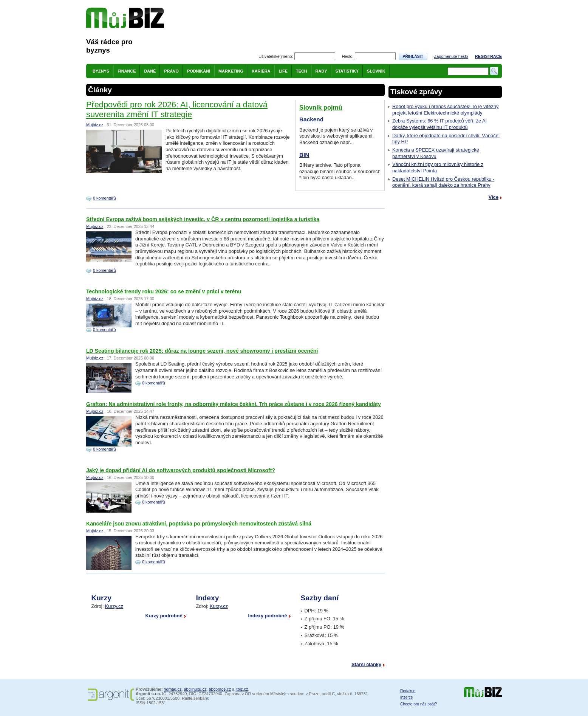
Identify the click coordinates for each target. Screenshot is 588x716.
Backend (311, 119)
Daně (150, 71)
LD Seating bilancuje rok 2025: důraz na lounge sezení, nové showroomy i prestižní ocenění (202, 351)
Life (283, 71)
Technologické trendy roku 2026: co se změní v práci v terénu (164, 291)
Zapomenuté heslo (451, 56)
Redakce (408, 691)
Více (494, 197)
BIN (304, 155)
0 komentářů (104, 198)
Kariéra (261, 71)
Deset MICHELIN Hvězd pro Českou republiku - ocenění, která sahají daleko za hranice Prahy (443, 182)
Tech (302, 71)
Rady (321, 71)
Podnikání (199, 71)
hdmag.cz (173, 689)
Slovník (376, 71)
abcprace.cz (220, 689)
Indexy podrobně (267, 616)
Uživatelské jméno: (276, 56)
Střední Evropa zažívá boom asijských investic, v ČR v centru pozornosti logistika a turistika (203, 219)
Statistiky (347, 71)
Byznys (101, 71)
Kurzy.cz (114, 606)
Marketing (231, 71)
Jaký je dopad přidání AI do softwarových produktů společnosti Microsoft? (181, 470)
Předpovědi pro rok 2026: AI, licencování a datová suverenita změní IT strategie (177, 109)
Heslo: (348, 56)
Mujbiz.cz (95, 125)
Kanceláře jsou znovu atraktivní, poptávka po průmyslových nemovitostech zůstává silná (199, 524)
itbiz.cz (242, 689)
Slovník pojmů (321, 108)
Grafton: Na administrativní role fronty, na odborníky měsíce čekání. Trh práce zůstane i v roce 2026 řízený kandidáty (234, 404)
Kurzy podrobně (164, 616)
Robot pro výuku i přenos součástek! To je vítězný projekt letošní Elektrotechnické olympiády (445, 110)
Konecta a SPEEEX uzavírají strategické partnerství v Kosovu (436, 153)
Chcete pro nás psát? (419, 704)
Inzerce (407, 697)
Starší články (366, 664)
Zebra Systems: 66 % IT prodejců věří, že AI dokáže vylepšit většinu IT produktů (439, 124)
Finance (127, 71)
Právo (171, 71)
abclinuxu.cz (195, 689)
